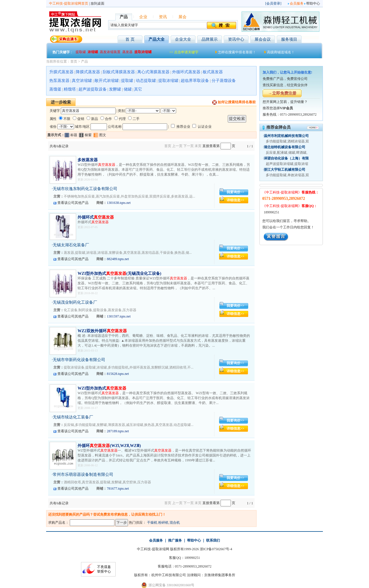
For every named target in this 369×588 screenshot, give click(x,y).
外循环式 (96, 217)
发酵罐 (115, 89)
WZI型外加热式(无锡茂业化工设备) (119, 274)
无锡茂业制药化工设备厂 (75, 302)
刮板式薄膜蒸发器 (119, 72)
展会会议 (263, 39)
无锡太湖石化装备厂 (71, 245)
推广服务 (175, 540)
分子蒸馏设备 (224, 81)
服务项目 (289, 39)
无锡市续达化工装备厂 (73, 417)
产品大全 (157, 39)
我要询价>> (236, 192)
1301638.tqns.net (119, 203)
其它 (138, 89)
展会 (182, 17)
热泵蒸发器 (59, 81)
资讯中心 (236, 39)
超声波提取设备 (93, 89)
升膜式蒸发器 (61, 72)
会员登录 (273, 3)
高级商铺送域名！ (281, 52)
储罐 (128, 89)
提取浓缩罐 (168, 81)
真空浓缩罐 (82, 81)
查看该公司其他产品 (73, 203)
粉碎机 (163, 523)
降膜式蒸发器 (88, 72)
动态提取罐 (146, 81)
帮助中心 (313, 3)
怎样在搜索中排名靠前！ (237, 52)
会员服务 (297, 3)
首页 (74, 61)
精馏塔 (70, 89)
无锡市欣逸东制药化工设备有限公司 (85, 189)
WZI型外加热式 (102, 388)
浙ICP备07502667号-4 (216, 549)
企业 (143, 17)
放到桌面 (97, 3)
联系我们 (213, 540)
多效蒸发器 (88, 160)
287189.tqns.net (118, 431)
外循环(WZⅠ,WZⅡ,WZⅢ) (109, 446)
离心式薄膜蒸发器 (153, 72)
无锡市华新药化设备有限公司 (79, 360)
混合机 (175, 523)
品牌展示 (210, 39)
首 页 (130, 39)
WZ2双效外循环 (102, 331)
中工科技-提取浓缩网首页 (69, 3)
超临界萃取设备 (195, 81)
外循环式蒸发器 (186, 72)
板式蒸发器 (213, 72)
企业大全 (183, 39)
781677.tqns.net (118, 489)
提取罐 (127, 81)
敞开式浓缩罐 (107, 81)
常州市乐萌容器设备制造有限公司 (83, 475)
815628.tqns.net (118, 374)
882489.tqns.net (118, 259)
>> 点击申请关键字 (184, 52)
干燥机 (152, 523)
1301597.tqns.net (119, 316)
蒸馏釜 (55, 89)
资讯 (163, 17)
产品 (84, 61)
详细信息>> (236, 200)
